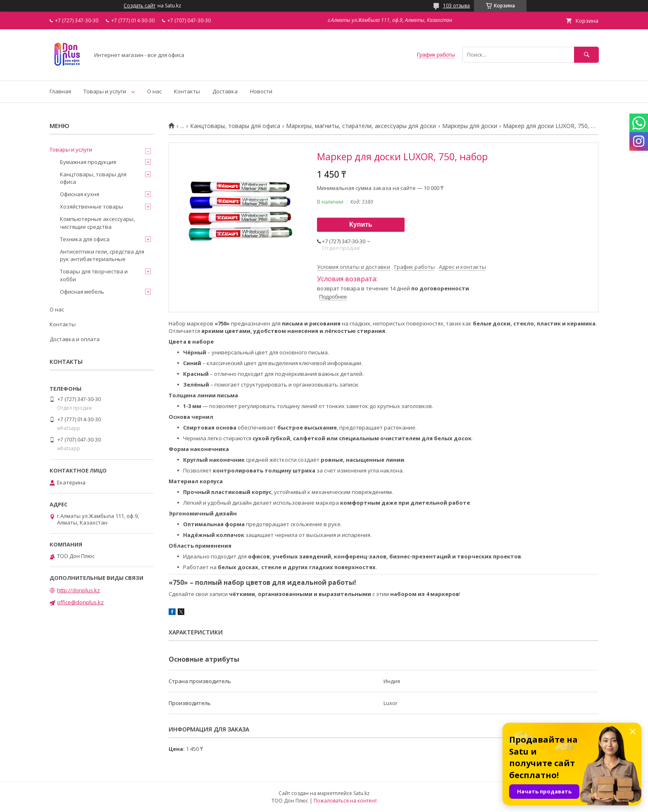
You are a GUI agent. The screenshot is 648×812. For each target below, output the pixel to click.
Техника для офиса (85, 239)
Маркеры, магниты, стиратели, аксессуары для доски (361, 126)
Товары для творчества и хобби (94, 275)
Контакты (187, 91)
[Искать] (586, 55)
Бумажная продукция (88, 162)
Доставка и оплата (75, 339)
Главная (60, 91)
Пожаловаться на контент (345, 801)
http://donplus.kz (79, 590)
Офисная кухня (80, 194)
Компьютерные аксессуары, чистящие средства (97, 223)
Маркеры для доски (470, 126)
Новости (261, 91)
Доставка (225, 91)
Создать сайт (139, 6)
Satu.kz (361, 793)
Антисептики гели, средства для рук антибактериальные (102, 255)
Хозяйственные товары (92, 207)
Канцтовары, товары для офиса (235, 126)
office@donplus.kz (80, 602)
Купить (361, 224)
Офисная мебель (82, 292)
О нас (154, 91)
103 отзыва (456, 6)
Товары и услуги (105, 91)
